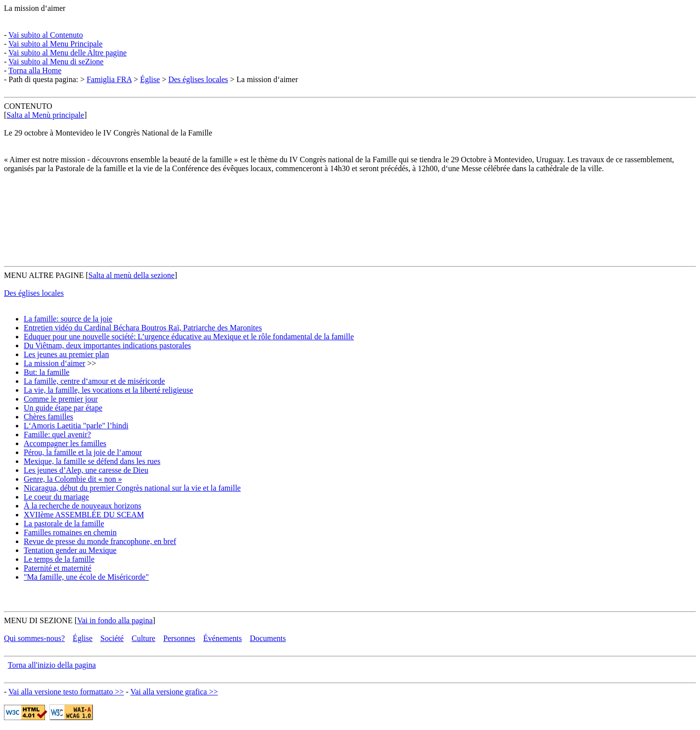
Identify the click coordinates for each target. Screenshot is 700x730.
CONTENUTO (28, 106)
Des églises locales (198, 79)
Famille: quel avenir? (57, 434)
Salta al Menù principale (45, 115)
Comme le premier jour (61, 399)
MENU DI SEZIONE (38, 620)
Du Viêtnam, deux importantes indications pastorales (107, 345)
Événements (222, 638)
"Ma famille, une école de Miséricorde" (86, 577)
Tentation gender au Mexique (70, 550)
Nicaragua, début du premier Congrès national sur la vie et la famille (132, 488)
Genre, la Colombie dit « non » (73, 479)
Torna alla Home (35, 70)
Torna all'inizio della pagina (52, 665)
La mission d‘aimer (35, 8)
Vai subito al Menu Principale (55, 44)
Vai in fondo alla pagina (115, 620)
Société (112, 638)
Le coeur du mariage (56, 497)
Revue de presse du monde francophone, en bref (100, 541)
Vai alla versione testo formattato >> (66, 692)
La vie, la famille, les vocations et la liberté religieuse (109, 390)
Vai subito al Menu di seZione (56, 62)
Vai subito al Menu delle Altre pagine (67, 53)
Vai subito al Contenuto (46, 35)
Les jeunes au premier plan (66, 354)
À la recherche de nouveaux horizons (83, 506)
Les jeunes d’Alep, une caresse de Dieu (86, 470)
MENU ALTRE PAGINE (44, 275)
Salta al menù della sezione (131, 275)
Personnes (179, 638)
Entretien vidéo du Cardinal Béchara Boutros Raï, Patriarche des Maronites (143, 328)
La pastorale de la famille (64, 524)
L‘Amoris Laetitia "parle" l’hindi (76, 426)
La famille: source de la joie (68, 319)
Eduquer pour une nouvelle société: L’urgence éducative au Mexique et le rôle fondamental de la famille (189, 337)
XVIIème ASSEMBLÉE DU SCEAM (84, 515)
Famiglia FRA (109, 79)
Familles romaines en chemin (70, 532)
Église (150, 79)
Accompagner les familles (65, 443)
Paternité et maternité (58, 568)
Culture (143, 638)
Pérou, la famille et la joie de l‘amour (83, 452)
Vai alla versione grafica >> (174, 692)
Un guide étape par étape (63, 408)
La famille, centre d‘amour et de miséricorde (94, 381)
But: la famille (46, 372)
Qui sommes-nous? (34, 638)
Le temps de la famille (59, 559)
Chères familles (48, 417)
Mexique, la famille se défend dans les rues (92, 461)
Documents (268, 638)
